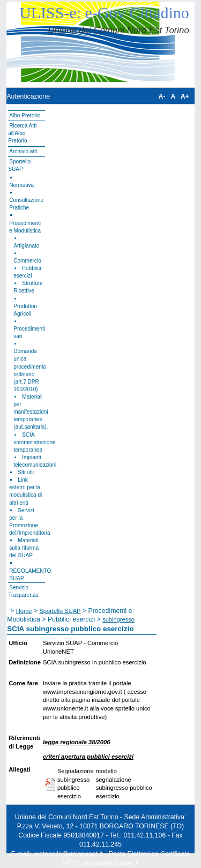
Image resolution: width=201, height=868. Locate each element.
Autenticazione (28, 96)
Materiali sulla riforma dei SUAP (24, 548)
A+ (185, 96)
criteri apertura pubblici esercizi (88, 757)
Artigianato (26, 246)
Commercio (27, 261)
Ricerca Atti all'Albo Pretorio (22, 133)
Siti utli (26, 472)
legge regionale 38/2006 (77, 742)
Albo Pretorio (25, 115)
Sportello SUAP (60, 611)
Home (24, 611)
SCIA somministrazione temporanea (34, 442)
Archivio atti (23, 151)
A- (162, 96)
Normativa (21, 185)
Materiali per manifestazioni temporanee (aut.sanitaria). (31, 412)
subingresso (118, 619)
